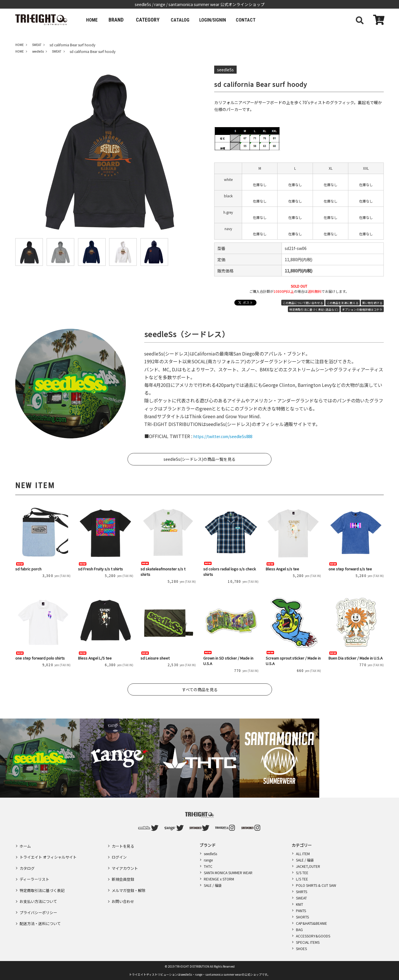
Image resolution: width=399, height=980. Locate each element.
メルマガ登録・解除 (130, 878)
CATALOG (186, 20)
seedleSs (210, 854)
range (208, 860)
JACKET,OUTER (308, 866)
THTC (208, 866)
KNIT (300, 904)
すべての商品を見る (200, 689)
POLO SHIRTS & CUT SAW (316, 885)
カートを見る (124, 845)
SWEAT (301, 898)
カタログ (28, 861)
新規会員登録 (124, 870)
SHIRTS (302, 892)
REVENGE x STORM (219, 879)
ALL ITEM (303, 854)
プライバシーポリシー (40, 895)
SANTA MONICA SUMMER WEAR (228, 873)
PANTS (301, 911)
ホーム (26, 845)
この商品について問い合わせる (303, 303)
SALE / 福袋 (213, 885)
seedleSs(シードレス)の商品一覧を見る (200, 459)
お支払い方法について (40, 887)
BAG (299, 930)
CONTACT (262, 20)
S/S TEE (302, 873)
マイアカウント (126, 861)
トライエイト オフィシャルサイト (50, 853)
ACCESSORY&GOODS (313, 936)
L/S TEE (302, 879)
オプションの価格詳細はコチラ (362, 310)
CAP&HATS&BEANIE (311, 923)
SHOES (301, 949)
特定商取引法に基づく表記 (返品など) (314, 310)
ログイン (120, 853)
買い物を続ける (372, 303)
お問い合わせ (124, 887)
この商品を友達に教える (343, 303)
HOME (94, 20)
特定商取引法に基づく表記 (44, 878)
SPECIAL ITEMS (308, 942)
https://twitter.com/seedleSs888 (229, 436)
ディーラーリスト (36, 870)
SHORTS (302, 917)
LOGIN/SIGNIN (224, 20)
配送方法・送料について (42, 903)
